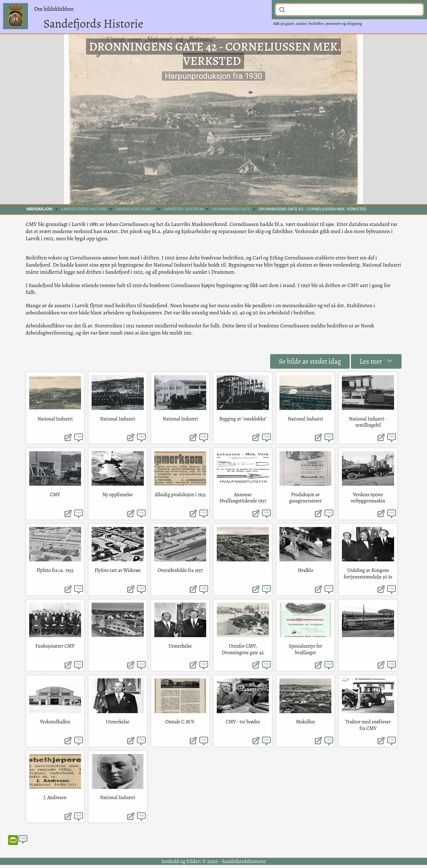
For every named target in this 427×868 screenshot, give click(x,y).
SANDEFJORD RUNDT (135, 209)
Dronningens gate (231, 209)
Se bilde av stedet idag (310, 361)
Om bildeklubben (54, 9)
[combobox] (349, 10)
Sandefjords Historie (93, 24)
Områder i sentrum (183, 209)
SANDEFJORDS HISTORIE (84, 209)
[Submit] (282, 9)
